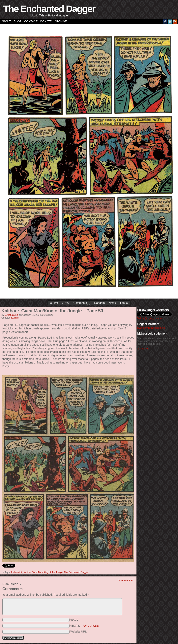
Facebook (165, 21)
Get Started (143, 349)
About (6, 21)
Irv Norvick (17, 572)
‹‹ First (54, 303)
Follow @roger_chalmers (150, 318)
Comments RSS (125, 580)
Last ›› (124, 303)
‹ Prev (66, 303)
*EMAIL (85, 626)
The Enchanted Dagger (49, 9)
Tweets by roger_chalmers (151, 328)
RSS (175, 21)
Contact (31, 21)
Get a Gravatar (91, 626)
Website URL (78, 632)
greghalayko (12, 315)
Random (99, 303)
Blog (18, 21)
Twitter (170, 21)
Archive (61, 21)
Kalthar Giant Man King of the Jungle (43, 572)
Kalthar (15, 318)
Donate (46, 21)
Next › (112, 303)
